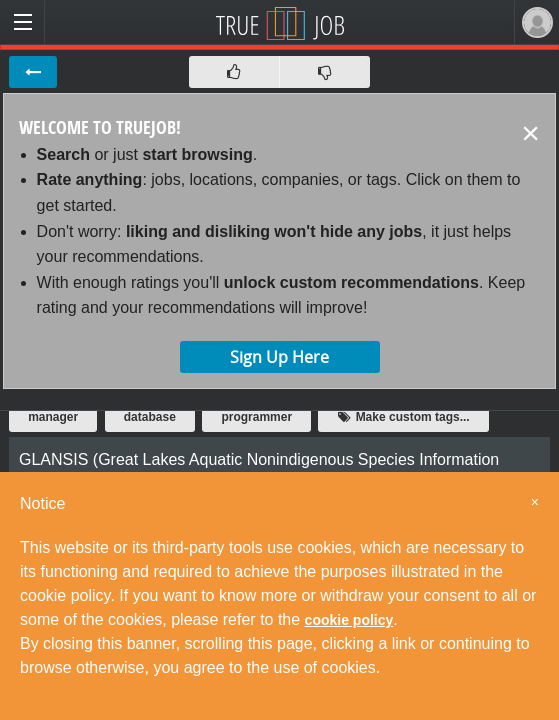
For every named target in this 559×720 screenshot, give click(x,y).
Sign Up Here (279, 357)
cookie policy (349, 620)
